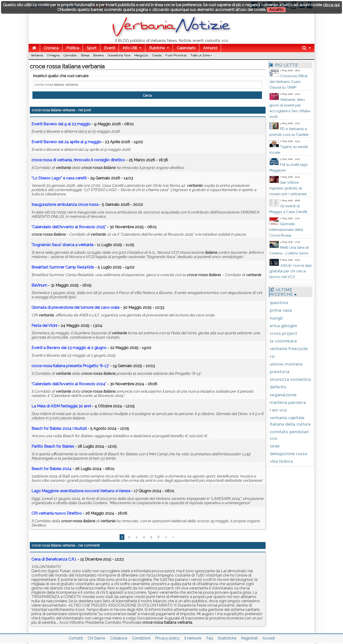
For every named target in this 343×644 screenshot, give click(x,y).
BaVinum (39, 285)
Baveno (98, 55)
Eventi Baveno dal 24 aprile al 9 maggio (66, 142)
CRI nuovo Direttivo (57, 513)
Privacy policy (167, 638)
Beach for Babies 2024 (51, 469)
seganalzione (283, 395)
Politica (73, 48)
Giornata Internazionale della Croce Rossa (286, 230)
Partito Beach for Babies (53, 446)
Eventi (110, 48)
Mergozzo (141, 55)
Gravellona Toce (119, 55)
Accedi (269, 638)
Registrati (249, 638)
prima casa (281, 310)
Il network (193, 638)
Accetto (276, 10)
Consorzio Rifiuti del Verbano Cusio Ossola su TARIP (288, 82)
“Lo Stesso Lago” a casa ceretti (59, 178)
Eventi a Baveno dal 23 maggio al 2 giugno (69, 348)
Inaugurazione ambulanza (65, 205)
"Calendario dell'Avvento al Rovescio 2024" (69, 384)
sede (275, 446)
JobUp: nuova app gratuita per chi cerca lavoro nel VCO (291, 271)
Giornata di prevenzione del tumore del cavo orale (75, 307)
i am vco (278, 410)
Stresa (85, 55)
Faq (210, 638)
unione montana (286, 364)
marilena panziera (288, 402)
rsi (272, 356)
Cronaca (51, 48)
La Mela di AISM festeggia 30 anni (61, 406)
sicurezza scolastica (290, 379)
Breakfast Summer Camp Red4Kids (63, 267)
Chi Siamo (96, 638)
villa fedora (281, 461)
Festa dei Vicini (44, 326)
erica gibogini (283, 326)
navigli (276, 318)
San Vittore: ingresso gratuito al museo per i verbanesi (288, 188)
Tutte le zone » (201, 55)
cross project (284, 333)
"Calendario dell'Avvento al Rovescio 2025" (69, 227)
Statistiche (227, 638)
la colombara (283, 341)
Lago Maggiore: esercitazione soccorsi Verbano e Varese (81, 491)
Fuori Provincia (176, 55)
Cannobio (70, 55)
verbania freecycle (289, 349)
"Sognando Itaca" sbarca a (62, 245)
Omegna (53, 55)
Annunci (210, 48)
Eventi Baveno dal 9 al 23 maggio (61, 124)
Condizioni (141, 638)
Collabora (119, 638)
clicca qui (331, 5)
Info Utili (130, 48)
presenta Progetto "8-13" (70, 366)
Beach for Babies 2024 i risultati (59, 428)
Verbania (37, 55)
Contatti (76, 638)
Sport (92, 48)
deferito (278, 387)
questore (279, 303)
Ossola (157, 55)
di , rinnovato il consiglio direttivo (78, 160)
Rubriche (157, 48)
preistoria (280, 372)
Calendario (186, 48)
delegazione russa (288, 454)
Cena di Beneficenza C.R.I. (54, 559)
